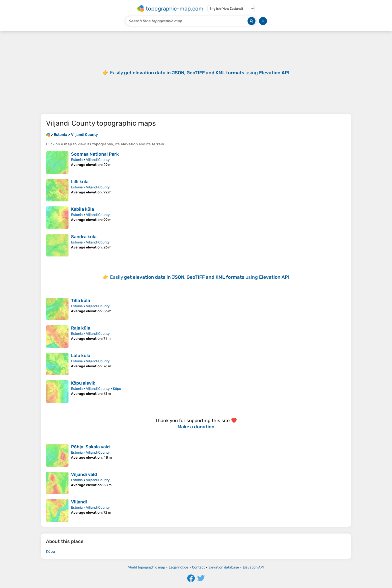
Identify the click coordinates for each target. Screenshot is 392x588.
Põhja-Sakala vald (90, 447)
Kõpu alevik (83, 383)
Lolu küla (81, 356)
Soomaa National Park (95, 154)
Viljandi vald (84, 474)
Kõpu (117, 389)
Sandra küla (84, 237)
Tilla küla (80, 301)
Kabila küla (82, 209)
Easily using (200, 73)
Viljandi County (98, 160)
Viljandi (79, 502)
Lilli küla (80, 182)
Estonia (77, 160)
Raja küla (81, 328)
